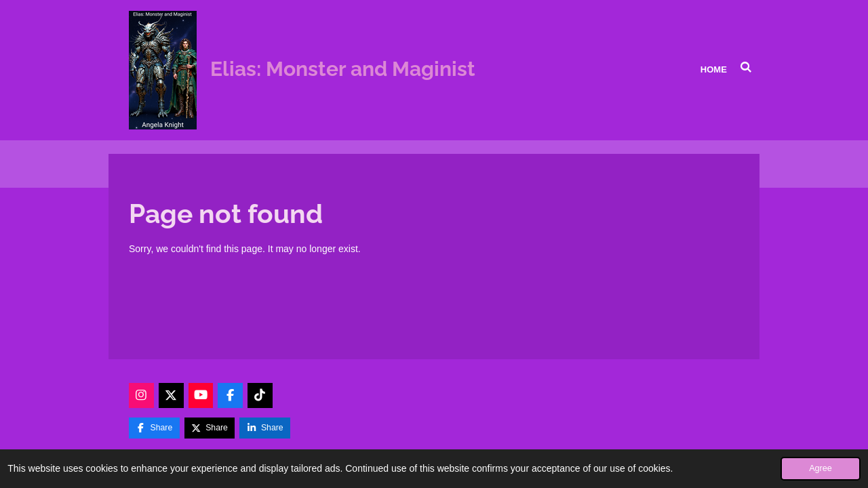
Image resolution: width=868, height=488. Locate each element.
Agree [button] (821, 468)
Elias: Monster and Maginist (343, 69)
